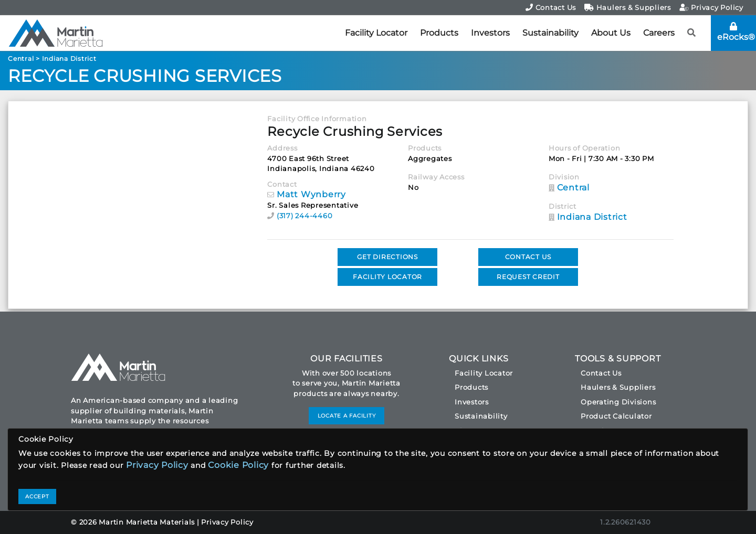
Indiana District (69, 58)
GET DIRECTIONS (387, 257)
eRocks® (736, 32)
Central (21, 58)
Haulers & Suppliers (628, 7)
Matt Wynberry (311, 194)
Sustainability (550, 33)
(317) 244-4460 (305, 216)
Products (439, 33)
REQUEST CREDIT (528, 277)
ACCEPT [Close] (37, 496)
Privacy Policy (711, 7)
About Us (611, 33)
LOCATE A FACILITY (347, 416)
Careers (659, 33)
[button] (692, 33)
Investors (490, 33)
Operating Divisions (618, 402)
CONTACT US (528, 257)
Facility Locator (376, 33)
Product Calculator (616, 416)
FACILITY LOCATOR (387, 277)
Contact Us (551, 7)
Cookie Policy (238, 465)
